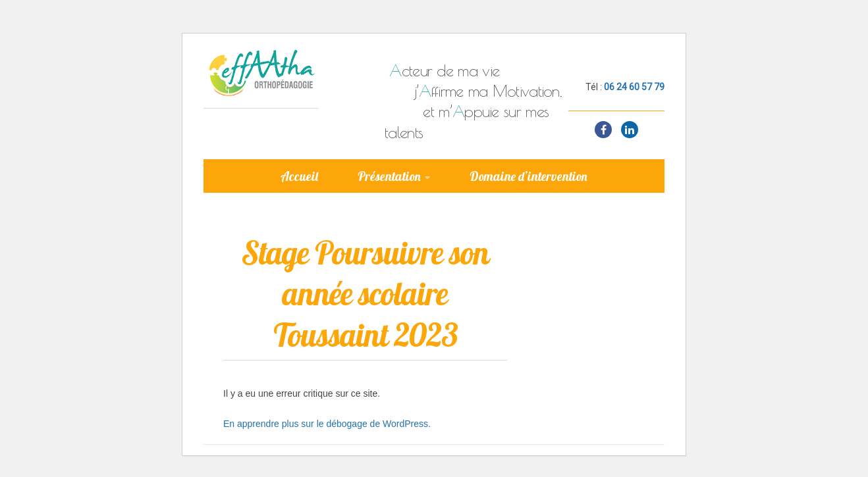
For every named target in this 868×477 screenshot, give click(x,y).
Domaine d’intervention (529, 176)
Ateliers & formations (391, 218)
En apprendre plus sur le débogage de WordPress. (327, 424)
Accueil (299, 176)
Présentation (389, 176)
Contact (511, 218)
